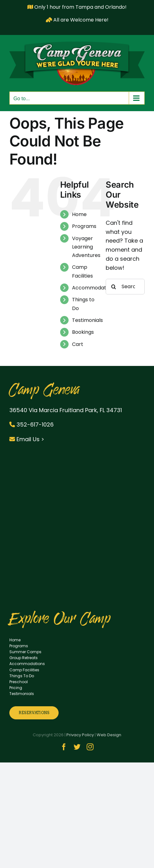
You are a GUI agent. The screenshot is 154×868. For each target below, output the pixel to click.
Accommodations (94, 288)
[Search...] (125, 287)
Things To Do (22, 676)
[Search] (113, 287)
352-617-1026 (31, 424)
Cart (78, 344)
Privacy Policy (80, 735)
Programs (84, 226)
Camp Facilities (24, 670)
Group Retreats (24, 658)
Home (79, 214)
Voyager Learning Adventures (86, 247)
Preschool (19, 682)
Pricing (16, 688)
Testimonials (87, 320)
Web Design (109, 735)
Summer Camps (25, 652)
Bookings (83, 332)
